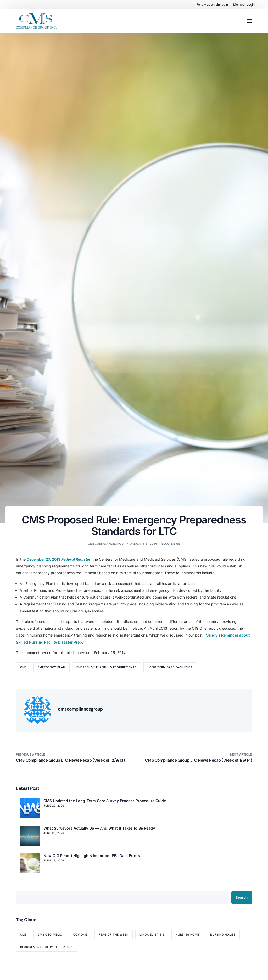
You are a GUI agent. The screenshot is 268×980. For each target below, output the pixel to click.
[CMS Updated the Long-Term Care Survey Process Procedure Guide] (30, 808)
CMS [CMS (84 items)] (23, 934)
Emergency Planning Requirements (107, 667)
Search (242, 897)
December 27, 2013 (44, 559)
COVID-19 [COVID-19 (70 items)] (80, 934)
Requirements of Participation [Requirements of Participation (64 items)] (47, 947)
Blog (166, 544)
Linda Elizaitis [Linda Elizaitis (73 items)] (152, 934)
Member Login (244, 5)
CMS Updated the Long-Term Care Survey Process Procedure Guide (105, 801)
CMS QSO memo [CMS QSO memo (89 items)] (50, 934)
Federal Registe (75, 559)
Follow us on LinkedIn (212, 5)
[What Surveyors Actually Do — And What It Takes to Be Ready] (30, 836)
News (176, 544)
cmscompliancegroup (107, 544)
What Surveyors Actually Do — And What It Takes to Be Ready (99, 828)
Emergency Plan (52, 667)
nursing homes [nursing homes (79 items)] (223, 934)
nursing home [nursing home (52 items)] (187, 934)
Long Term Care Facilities (170, 667)
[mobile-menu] (244, 21)
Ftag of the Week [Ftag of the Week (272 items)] (114, 934)
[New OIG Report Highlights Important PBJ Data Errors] (30, 863)
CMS (23, 667)
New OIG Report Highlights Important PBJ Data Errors (92, 856)
